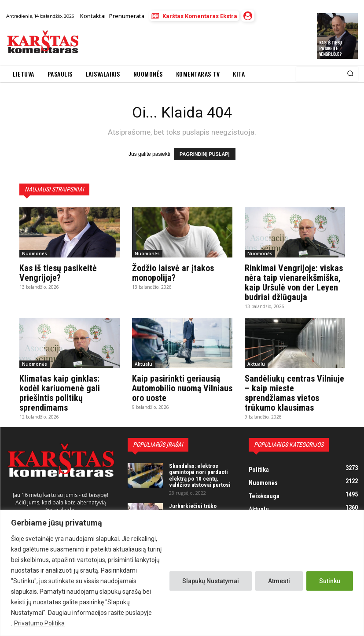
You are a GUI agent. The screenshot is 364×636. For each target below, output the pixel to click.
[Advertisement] (188, 43)
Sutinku (330, 581)
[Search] (350, 74)
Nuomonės (35, 253)
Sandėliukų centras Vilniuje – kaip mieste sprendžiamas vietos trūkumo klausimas (294, 393)
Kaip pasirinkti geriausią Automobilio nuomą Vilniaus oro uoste (182, 388)
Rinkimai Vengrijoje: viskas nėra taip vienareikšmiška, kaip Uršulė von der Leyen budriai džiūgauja (294, 282)
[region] (182, 573)
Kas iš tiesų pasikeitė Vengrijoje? (331, 48)
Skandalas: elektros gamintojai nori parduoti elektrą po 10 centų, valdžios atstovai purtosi (200, 475)
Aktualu (143, 364)
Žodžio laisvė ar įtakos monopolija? (173, 272)
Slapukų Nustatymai (211, 581)
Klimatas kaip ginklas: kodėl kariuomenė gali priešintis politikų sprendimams (60, 393)
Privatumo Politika (39, 623)
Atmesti (279, 581)
